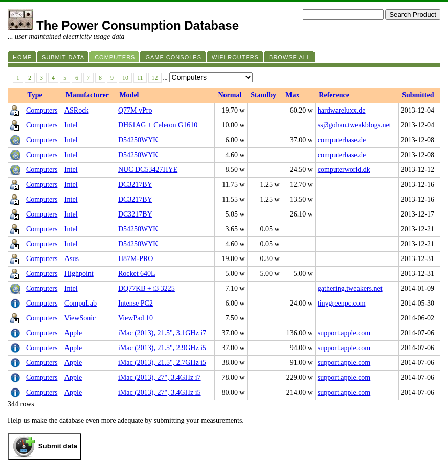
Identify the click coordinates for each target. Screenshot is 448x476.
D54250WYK (138, 140)
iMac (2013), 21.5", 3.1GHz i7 (162, 333)
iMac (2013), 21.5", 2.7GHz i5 (162, 363)
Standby (263, 95)
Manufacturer (87, 95)
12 (155, 78)
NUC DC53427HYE (148, 170)
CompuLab (81, 303)
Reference (334, 95)
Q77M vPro (135, 110)
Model (129, 95)
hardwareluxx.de (342, 110)
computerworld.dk (344, 170)
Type (35, 95)
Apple (73, 333)
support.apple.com (344, 333)
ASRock (76, 110)
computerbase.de (342, 140)
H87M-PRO (136, 259)
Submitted (418, 95)
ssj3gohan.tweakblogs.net (354, 125)
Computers (42, 110)
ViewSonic (80, 318)
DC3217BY (135, 185)
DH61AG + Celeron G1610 (158, 125)
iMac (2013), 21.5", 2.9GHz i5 (162, 348)
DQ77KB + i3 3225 (147, 288)
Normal (230, 95)
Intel (71, 125)
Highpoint (79, 274)
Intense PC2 (136, 303)
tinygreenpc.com (342, 303)
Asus (72, 259)
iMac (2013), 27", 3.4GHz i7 (160, 377)
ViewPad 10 (136, 318)
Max (292, 95)
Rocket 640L (137, 274)
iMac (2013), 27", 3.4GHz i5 (160, 392)
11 (140, 78)
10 (125, 78)
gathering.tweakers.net (350, 288)
